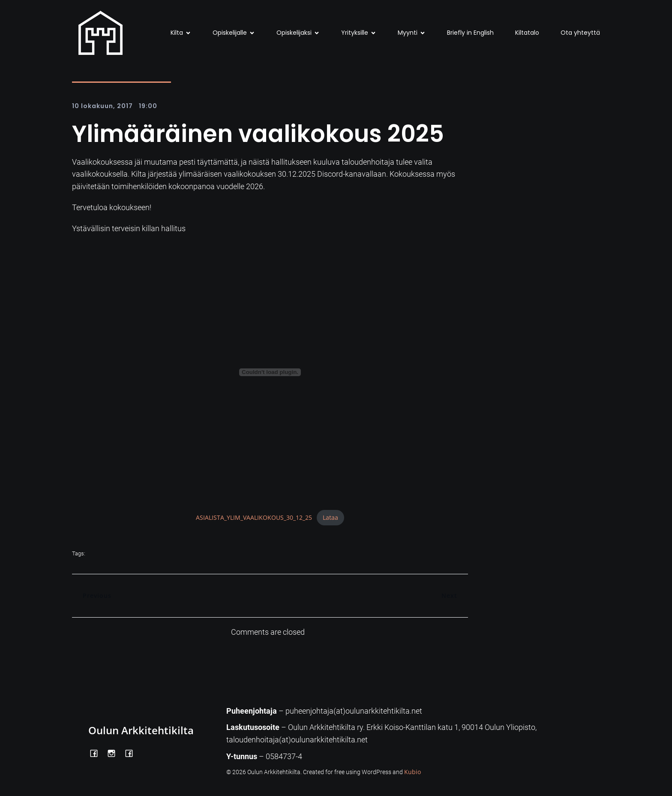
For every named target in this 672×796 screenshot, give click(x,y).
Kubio (412, 772)
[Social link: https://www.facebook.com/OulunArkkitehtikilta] (97, 753)
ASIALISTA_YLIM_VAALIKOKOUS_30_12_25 (254, 517)
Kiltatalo (527, 33)
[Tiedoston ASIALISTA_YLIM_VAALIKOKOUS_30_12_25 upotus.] (270, 372)
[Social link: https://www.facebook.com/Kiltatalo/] (132, 753)
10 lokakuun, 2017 (102, 106)
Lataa (330, 517)
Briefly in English (470, 33)
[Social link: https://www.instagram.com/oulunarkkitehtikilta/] (115, 753)
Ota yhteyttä (580, 33)
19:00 (148, 106)
